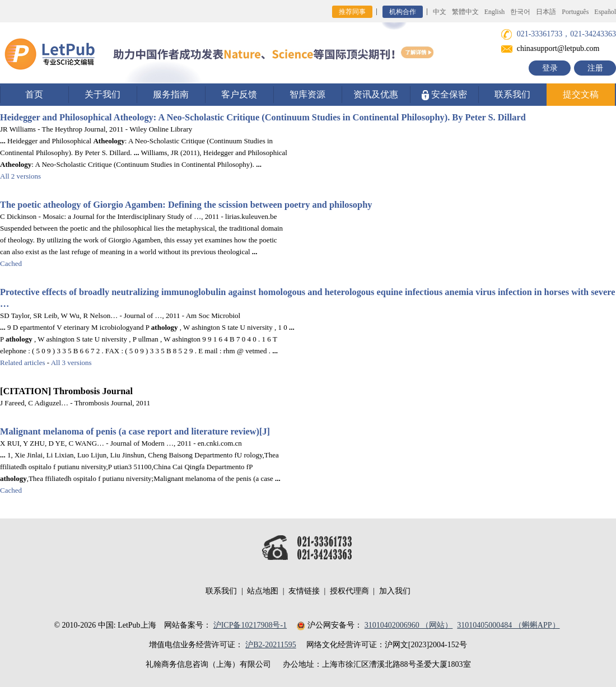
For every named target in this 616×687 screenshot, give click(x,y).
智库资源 (307, 94)
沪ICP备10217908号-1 (250, 625)
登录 (550, 68)
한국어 (520, 12)
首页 (34, 94)
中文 (440, 12)
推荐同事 (352, 12)
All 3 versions (71, 363)
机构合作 (403, 12)
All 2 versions (20, 176)
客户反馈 (239, 94)
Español (605, 12)
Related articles (23, 363)
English (495, 12)
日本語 (546, 12)
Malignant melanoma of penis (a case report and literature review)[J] (135, 431)
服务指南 (171, 94)
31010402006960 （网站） (409, 625)
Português (575, 12)
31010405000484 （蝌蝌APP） (508, 625)
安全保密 (444, 95)
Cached (11, 263)
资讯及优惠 (376, 94)
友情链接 (304, 591)
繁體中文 (465, 12)
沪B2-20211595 (270, 645)
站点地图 (263, 591)
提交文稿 (581, 94)
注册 (595, 68)
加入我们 (395, 591)
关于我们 (102, 94)
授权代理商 (349, 591)
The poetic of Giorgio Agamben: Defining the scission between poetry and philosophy (186, 205)
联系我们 (512, 94)
